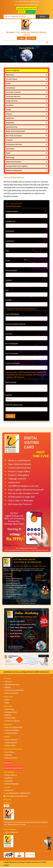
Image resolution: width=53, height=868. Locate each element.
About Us (8, 682)
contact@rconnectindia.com (28, 5)
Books (8, 83)
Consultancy (11, 88)
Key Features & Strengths (14, 690)
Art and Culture (11, 79)
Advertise (8, 755)
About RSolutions (11, 832)
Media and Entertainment (15, 131)
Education (10, 105)
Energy (8, 110)
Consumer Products (13, 92)
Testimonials (9, 709)
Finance (9, 114)
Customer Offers (11, 733)
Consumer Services (13, 97)
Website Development (14, 170)
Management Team (12, 684)
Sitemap (7, 715)
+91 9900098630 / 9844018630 (17, 793)
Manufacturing (11, 127)
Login (21, 38)
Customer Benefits (11, 730)
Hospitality (10, 123)
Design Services (12, 101)
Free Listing (9, 752)
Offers (7, 700)
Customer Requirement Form (26, 8)
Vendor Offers (10, 746)
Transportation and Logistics (17, 166)
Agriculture (10, 75)
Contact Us (8, 790)
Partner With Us (10, 775)
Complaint (8, 781)
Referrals (22, 12)
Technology (10, 157)
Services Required (11, 784)
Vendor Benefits (10, 743)
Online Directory (10, 758)
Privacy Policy (10, 718)
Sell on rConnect (10, 740)
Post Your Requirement (13, 727)
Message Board (10, 712)
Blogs (6, 703)
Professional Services (14, 144)
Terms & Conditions (12, 721)
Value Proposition (11, 693)
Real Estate (10, 149)
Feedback (8, 778)
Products (9, 140)
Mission (7, 687)
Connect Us (31, 12)
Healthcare (10, 118)
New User (31, 38)
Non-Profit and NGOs (14, 136)
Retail (8, 153)
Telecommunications (14, 162)
